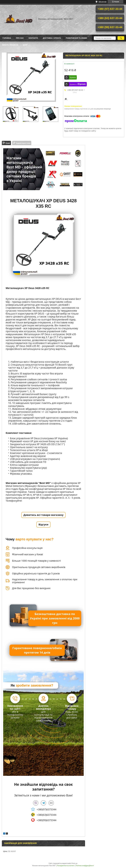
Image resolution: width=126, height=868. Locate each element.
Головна (7, 38)
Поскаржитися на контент (66, 866)
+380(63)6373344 (47, 815)
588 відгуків (102, 2)
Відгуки (43, 524)
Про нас (20, 38)
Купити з (78, 84)
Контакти (33, 38)
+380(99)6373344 (47, 820)
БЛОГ (25, 45)
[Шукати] (121, 38)
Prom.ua (75, 863)
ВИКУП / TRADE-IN (10, 45)
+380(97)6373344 (47, 809)
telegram (43, 803)
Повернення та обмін (76, 38)
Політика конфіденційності (85, 866)
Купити (73, 77)
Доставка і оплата (52, 38)
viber (36, 803)
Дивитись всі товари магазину (43, 515)
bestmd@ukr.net (51, 803)
